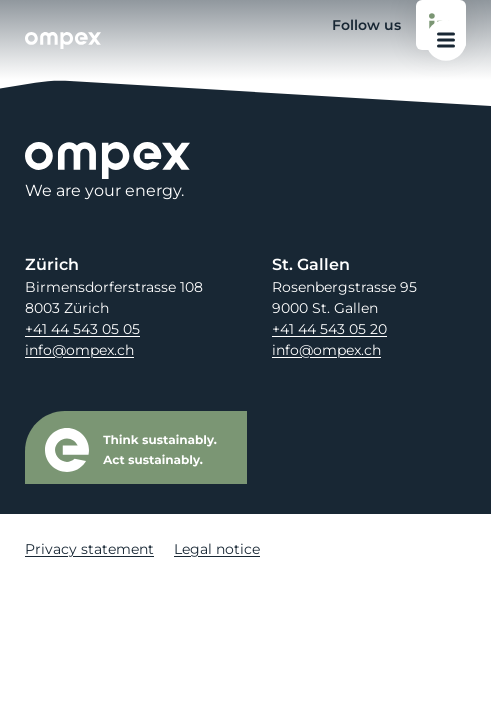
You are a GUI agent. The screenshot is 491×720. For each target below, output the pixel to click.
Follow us (399, 25)
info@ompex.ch (79, 350)
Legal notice (217, 549)
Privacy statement (89, 549)
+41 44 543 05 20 (329, 329)
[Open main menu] (446, 40)
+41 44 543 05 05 (82, 329)
